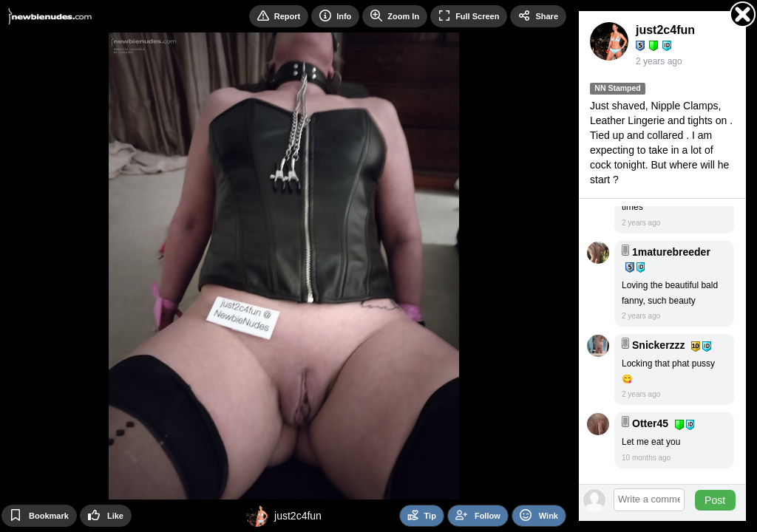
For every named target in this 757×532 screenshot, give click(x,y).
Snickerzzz (659, 345)
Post (715, 500)
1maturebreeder (671, 252)
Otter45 (650, 423)
